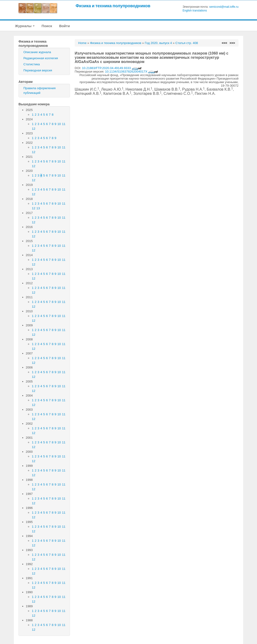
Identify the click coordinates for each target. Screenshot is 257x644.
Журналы (25, 26)
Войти (65, 26)
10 (59, 124)
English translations (195, 11)
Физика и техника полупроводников (113, 6)
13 (38, 208)
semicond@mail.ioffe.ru (224, 7)
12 (34, 129)
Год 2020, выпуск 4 (158, 43)
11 (64, 124)
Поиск (47, 26)
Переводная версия (38, 70)
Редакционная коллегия (41, 58)
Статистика (32, 64)
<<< (224, 43)
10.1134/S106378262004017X (132, 72)
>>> (232, 43)
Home (82, 43)
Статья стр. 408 (187, 43)
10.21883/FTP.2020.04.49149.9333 (112, 68)
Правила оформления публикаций (39, 90)
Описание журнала (37, 52)
